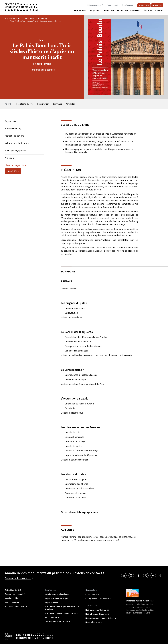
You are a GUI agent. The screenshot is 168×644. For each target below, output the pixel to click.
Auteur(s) (70, 104)
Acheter (13, 171)
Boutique (157, 5)
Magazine (95, 11)
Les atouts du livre (25, 104)
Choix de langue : (15, 165)
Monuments (80, 11)
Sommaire (58, 104)
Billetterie (144, 5)
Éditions (148, 11)
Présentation (43, 104)
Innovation (108, 11)
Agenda (159, 11)
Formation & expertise (129, 11)
